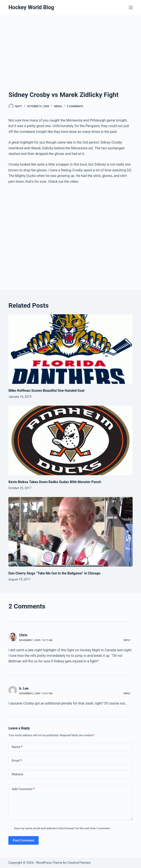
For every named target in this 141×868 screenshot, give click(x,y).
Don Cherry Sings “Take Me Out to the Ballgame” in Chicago (54, 573)
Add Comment (23, 789)
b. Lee (24, 688)
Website (17, 774)
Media (58, 106)
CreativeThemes (79, 863)
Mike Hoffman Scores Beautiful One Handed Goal (46, 391)
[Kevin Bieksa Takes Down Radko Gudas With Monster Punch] (70, 440)
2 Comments (75, 106)
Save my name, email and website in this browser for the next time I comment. (62, 828)
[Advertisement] (71, 58)
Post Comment (23, 840)
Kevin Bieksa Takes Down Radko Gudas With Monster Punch (55, 482)
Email (17, 761)
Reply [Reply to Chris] (127, 640)
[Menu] (131, 7)
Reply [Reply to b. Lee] (127, 694)
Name (17, 747)
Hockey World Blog (31, 7)
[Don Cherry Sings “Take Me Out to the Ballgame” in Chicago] (70, 532)
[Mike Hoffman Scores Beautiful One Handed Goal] (70, 349)
